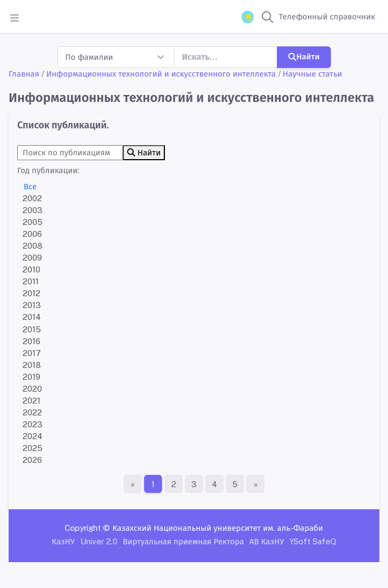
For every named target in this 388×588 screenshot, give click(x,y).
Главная (24, 74)
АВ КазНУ (267, 541)
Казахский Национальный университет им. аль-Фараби (217, 528)
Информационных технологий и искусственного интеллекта (161, 74)
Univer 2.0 (99, 541)
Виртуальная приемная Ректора (183, 541)
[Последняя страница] (255, 484)
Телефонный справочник (327, 16)
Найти (304, 56)
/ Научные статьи (310, 74)
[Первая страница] (133, 484)
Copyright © (87, 528)
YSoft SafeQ (313, 541)
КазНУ (63, 541)
